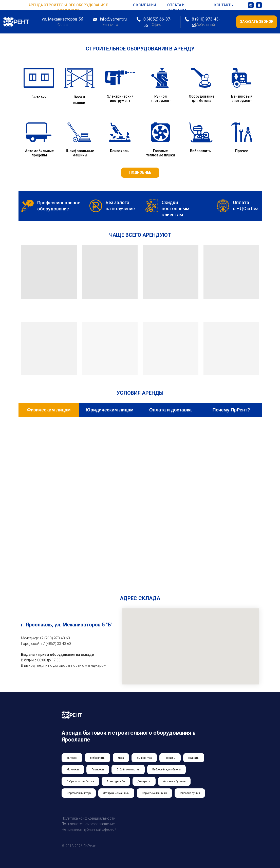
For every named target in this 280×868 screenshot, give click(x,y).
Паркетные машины (154, 793)
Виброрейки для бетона (166, 770)
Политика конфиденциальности (88, 818)
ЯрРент (89, 846)
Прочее (242, 151)
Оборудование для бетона (202, 98)
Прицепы (170, 758)
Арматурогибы (116, 781)
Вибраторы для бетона (80, 781)
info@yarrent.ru (113, 19)
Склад (62, 25)
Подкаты (194, 758)
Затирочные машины (116, 793)
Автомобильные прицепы (39, 153)
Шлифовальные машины (80, 153)
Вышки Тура (144, 758)
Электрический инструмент (120, 98)
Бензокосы (120, 151)
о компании (144, 5)
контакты (224, 5)
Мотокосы (73, 770)
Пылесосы (98, 770)
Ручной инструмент (161, 98)
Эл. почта (110, 25)
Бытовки (39, 97)
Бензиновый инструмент (242, 98)
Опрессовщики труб (79, 793)
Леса (121, 758)
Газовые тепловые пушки (161, 153)
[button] (257, 22)
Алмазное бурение (174, 781)
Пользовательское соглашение (88, 824)
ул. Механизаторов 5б (62, 19)
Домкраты (144, 781)
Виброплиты (201, 151)
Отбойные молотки (128, 770)
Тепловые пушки (190, 793)
